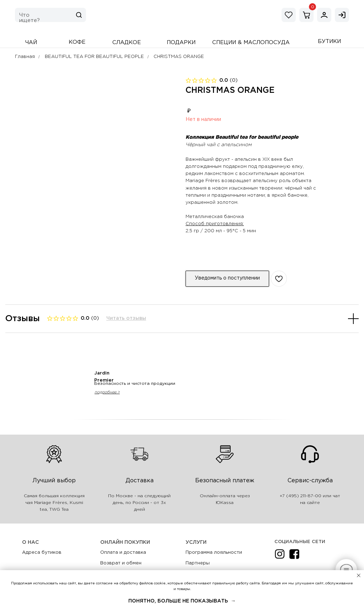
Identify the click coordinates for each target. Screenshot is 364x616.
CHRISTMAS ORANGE (179, 57)
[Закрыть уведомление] (359, 575)
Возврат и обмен (121, 563)
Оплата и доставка (123, 553)
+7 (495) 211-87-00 (301, 496)
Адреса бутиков (42, 553)
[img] (324, 15)
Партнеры (198, 563)
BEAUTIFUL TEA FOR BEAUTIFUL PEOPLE (94, 57)
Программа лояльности (214, 553)
